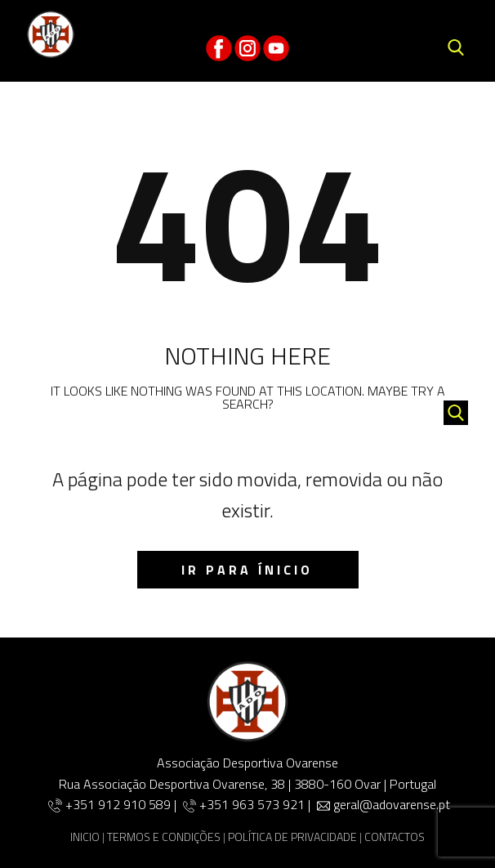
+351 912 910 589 (120, 804)
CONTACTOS (395, 837)
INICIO (85, 837)
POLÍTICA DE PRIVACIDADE (292, 837)
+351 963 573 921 (252, 804)
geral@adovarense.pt (392, 804)
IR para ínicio (247, 570)
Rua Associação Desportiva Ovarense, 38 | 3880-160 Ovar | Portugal (247, 784)
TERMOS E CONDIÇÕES (164, 837)
